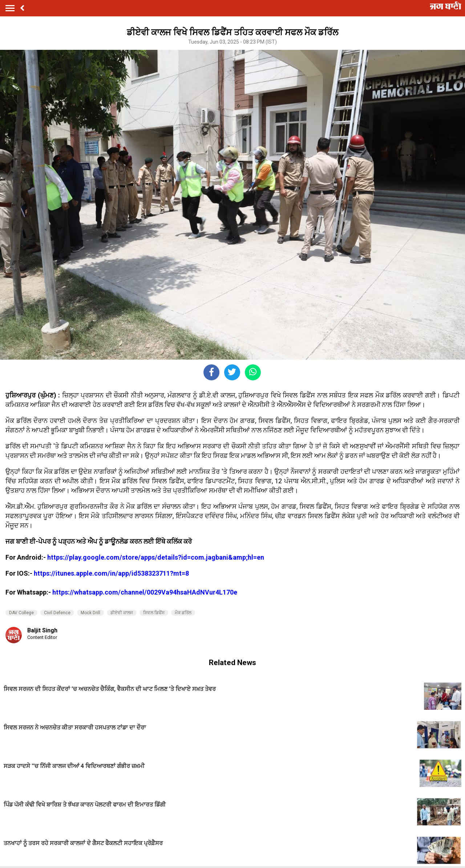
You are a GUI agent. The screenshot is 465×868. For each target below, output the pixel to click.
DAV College (21, 613)
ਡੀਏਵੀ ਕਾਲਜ (122, 613)
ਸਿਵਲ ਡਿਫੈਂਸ (154, 613)
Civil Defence (57, 613)
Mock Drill (90, 613)
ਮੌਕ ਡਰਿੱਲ (183, 613)
